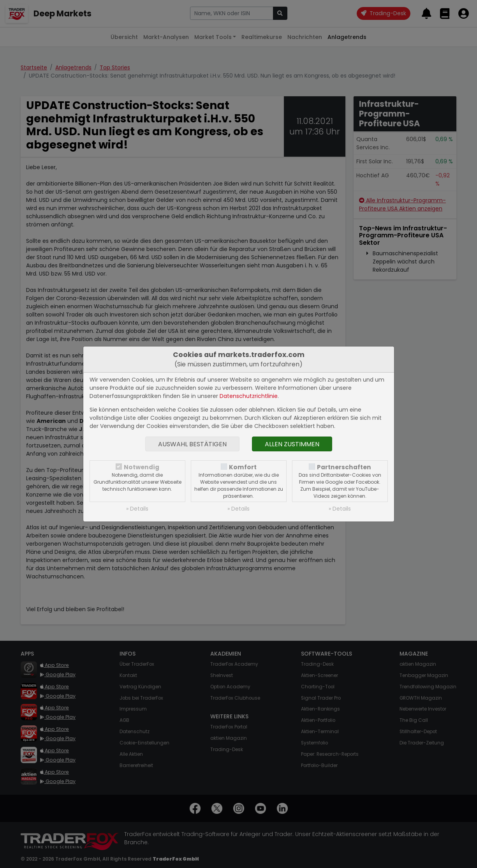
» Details (137, 509)
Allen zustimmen (292, 444)
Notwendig (142, 467)
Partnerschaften (344, 467)
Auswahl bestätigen (192, 444)
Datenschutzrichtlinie (249, 396)
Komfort (243, 467)
